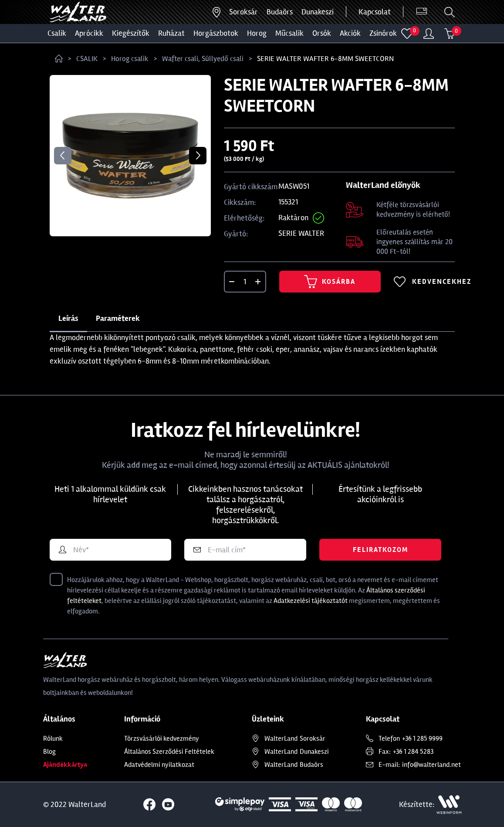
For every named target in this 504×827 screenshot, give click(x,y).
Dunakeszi (318, 12)
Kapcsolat (375, 12)
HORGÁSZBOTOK (216, 33)
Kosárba (330, 282)
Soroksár (244, 12)
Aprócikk (89, 33)
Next (198, 156)
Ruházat (171, 33)
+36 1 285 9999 (422, 739)
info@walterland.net (431, 765)
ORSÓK (322, 33)
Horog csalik (130, 59)
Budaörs (280, 12)
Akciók (350, 33)
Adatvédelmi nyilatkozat (159, 765)
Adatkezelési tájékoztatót (311, 601)
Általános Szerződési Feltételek (169, 752)
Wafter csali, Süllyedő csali (203, 59)
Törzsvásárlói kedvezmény (162, 739)
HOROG (257, 33)
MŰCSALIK (289, 33)
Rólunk (53, 739)
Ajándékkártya (65, 765)
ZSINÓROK (383, 33)
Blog (49, 752)
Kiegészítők (131, 33)
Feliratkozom (381, 550)
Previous (63, 156)
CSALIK (57, 33)
